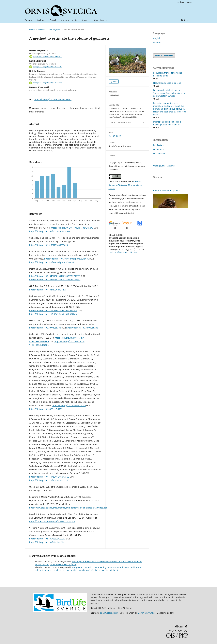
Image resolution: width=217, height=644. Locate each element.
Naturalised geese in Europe (167, 83)
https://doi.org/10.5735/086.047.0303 (47, 539)
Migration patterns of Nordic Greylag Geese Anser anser (167, 123)
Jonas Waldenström (109, 613)
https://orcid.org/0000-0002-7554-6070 (47, 57)
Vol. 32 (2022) (55, 30)
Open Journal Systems (164, 166)
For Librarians (159, 154)
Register (180, 2)
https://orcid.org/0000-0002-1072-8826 (47, 83)
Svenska (157, 43)
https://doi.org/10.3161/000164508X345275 (72, 228)
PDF (115, 82)
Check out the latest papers (167, 190)
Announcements (69, 20)
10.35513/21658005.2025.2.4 (123, 252)
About (85, 20)
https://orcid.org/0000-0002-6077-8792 (47, 67)
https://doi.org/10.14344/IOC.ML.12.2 (47, 290)
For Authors (158, 149)
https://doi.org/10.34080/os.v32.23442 (53, 99)
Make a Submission (164, 56)
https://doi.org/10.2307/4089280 (45, 328)
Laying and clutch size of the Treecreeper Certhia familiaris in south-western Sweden (169, 93)
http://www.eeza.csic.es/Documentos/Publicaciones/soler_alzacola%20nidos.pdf (68, 508)
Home (32, 30)
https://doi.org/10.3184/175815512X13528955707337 (55, 276)
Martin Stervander (146, 613)
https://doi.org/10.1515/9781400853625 (49, 245)
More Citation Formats (121, 122)
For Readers (158, 145)
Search (53, 20)
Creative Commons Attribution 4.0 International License (125, 185)
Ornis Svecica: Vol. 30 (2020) (105, 570)
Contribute (100, 20)
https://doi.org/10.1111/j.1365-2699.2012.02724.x (53, 311)
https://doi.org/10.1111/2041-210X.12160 (49, 477)
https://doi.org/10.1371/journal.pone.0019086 (67, 259)
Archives (41, 20)
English (157, 38)
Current (29, 20)
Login (190, 2)
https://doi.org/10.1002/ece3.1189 (69, 405)
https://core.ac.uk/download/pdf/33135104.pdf (52, 521)
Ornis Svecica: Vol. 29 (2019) (64, 564)
